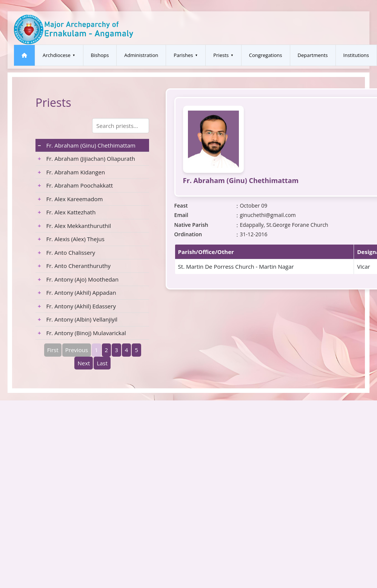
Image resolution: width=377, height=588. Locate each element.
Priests (221, 55)
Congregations (266, 55)
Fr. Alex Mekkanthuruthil (74, 226)
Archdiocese (57, 55)
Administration (141, 55)
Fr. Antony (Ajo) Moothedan (78, 279)
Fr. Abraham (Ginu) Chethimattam (87, 145)
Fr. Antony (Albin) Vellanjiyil (78, 319)
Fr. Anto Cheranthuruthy (74, 266)
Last (102, 363)
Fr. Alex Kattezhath (67, 212)
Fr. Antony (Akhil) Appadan (77, 292)
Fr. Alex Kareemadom (70, 199)
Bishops (100, 55)
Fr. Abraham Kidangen (71, 172)
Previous (77, 350)
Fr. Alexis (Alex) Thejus (71, 239)
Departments (313, 55)
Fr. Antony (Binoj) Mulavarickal (82, 333)
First (53, 350)
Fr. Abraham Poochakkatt (75, 185)
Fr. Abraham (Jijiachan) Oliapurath (86, 159)
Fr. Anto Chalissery (66, 252)
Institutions (356, 55)
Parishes (183, 55)
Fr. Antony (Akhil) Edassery (77, 306)
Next (84, 363)
